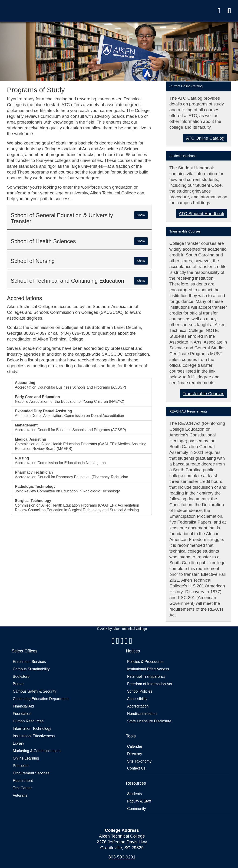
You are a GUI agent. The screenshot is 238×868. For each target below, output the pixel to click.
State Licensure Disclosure (149, 721)
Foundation (22, 714)
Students (134, 794)
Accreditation (138, 706)
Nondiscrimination (142, 714)
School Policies (140, 691)
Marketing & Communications (37, 751)
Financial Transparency (146, 676)
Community (137, 809)
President (21, 766)
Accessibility (137, 699)
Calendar (135, 746)
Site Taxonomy (139, 761)
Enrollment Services (29, 662)
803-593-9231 (122, 857)
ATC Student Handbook (202, 214)
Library (18, 743)
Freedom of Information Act (150, 684)
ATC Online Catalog (205, 138)
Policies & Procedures (145, 662)
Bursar (18, 684)
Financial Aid (23, 706)
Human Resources (28, 721)
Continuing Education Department (41, 699)
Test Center (22, 788)
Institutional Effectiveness (34, 736)
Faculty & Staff (139, 801)
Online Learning (26, 758)
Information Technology (32, 729)
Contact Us (136, 768)
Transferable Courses (203, 394)
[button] (229, 11)
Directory (135, 754)
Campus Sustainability (31, 669)
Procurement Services (31, 773)
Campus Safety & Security (35, 691)
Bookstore (21, 676)
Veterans (20, 795)
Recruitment (23, 781)
